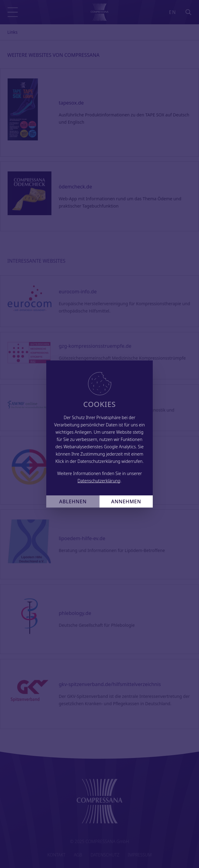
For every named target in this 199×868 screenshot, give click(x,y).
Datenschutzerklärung (99, 481)
